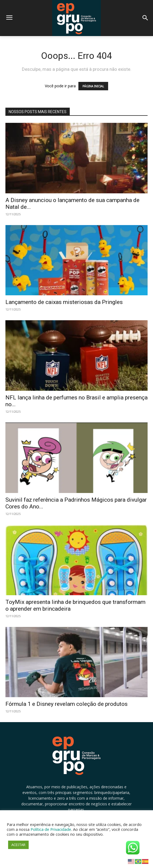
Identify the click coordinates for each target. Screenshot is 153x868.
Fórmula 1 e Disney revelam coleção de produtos (66, 704)
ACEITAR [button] (18, 845)
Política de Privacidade (51, 829)
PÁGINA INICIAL (93, 86)
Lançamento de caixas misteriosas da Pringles (64, 302)
